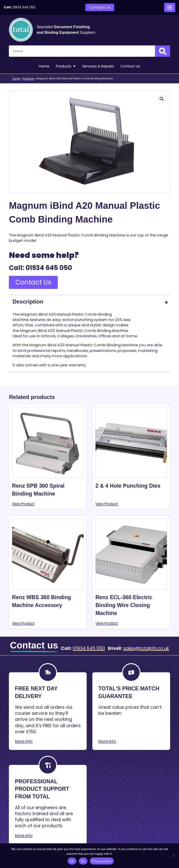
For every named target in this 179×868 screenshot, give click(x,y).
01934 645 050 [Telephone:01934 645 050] (24, 7)
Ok (72, 861)
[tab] (89, 302)
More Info (24, 742)
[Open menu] (170, 7)
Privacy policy (102, 861)
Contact (133, 67)
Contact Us (100, 7)
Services (98, 67)
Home (41, 67)
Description (28, 302)
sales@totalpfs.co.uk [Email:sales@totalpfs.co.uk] (146, 649)
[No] (173, 856)
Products (64, 67)
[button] (162, 99)
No (83, 861)
